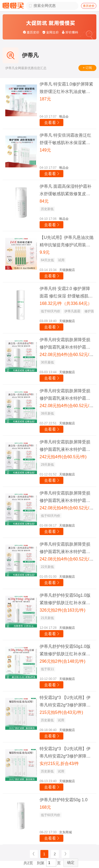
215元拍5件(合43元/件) (61, 712)
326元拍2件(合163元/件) (62, 610)
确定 (71, 862)
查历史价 (89, 6)
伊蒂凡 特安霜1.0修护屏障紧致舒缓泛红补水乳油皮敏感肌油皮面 (66, 89)
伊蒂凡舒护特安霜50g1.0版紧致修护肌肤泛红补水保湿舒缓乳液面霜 (65, 600)
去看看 (52, 123)
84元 (44, 201)
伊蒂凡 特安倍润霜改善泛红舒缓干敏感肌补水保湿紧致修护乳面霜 (65, 140)
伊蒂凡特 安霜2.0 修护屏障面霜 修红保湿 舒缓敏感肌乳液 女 (66, 293)
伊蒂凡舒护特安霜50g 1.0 (63, 800)
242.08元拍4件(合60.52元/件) (67, 355)
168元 (45, 807)
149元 (45, 150)
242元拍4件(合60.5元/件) (63, 457)
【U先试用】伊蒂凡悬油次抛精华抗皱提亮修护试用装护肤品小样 (67, 242)
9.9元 (45, 252)
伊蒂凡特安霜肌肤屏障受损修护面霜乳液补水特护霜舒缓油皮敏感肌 (65, 344)
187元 (45, 99)
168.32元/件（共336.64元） (66, 303)
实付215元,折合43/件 (59, 764)
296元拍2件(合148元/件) (62, 661)
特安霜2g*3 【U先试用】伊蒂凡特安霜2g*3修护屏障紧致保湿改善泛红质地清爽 (65, 702)
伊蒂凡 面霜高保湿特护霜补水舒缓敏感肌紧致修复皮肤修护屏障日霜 (65, 191)
